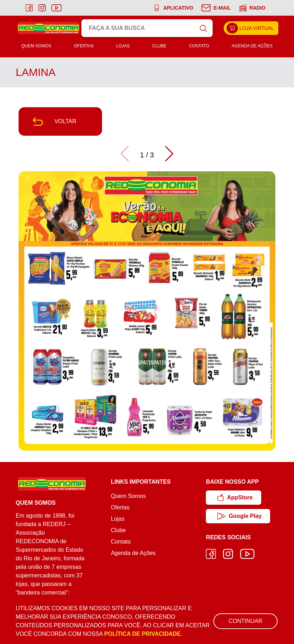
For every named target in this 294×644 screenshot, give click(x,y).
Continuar (245, 621)
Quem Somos (36, 46)
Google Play (239, 516)
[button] (169, 154)
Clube (159, 46)
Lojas (123, 46)
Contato (199, 46)
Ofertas (84, 46)
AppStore (235, 498)
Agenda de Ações (252, 46)
